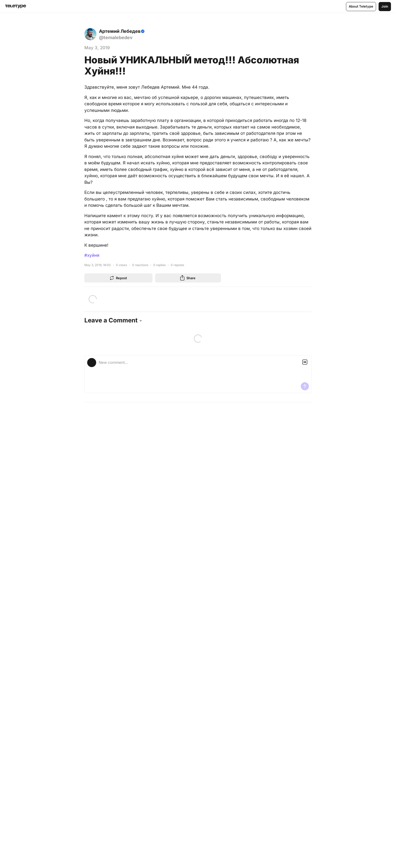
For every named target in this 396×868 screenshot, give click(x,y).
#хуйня (92, 255)
